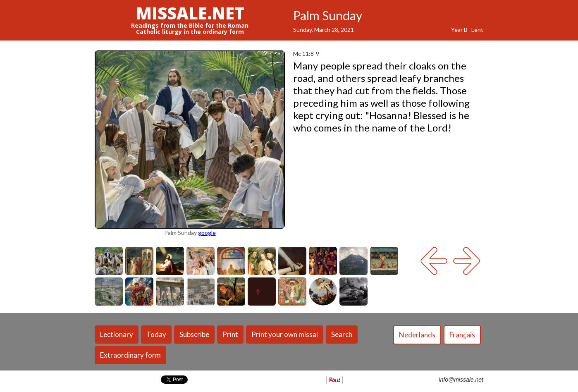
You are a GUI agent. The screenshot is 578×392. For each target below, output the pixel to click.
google (207, 233)
